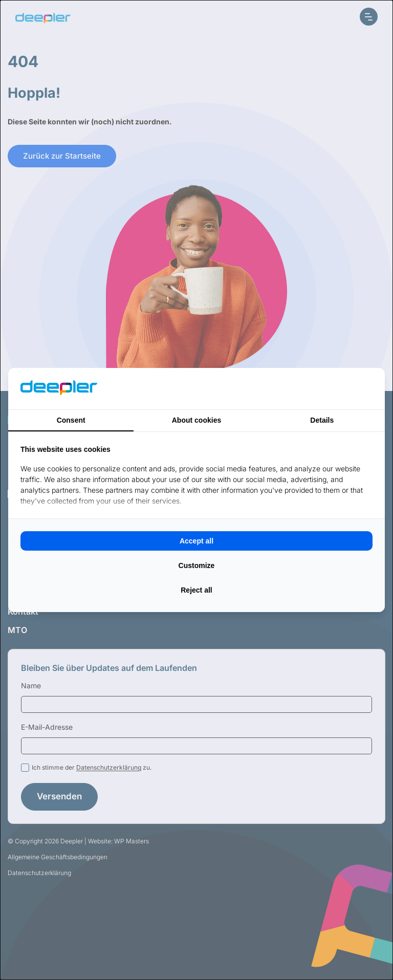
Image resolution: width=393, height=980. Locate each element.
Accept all (196, 541)
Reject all (196, 590)
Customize (197, 565)
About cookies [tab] (196, 420)
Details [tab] (322, 420)
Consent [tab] (71, 420)
